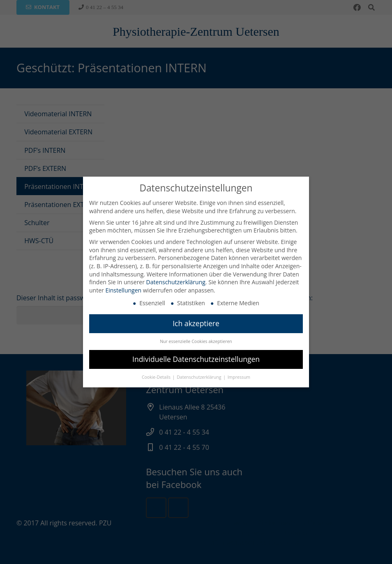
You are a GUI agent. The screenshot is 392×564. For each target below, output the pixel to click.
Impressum (239, 377)
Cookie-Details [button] (157, 377)
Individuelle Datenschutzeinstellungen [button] (196, 359)
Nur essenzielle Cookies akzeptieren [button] (196, 341)
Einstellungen (123, 290)
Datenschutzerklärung (176, 282)
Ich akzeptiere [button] (196, 323)
